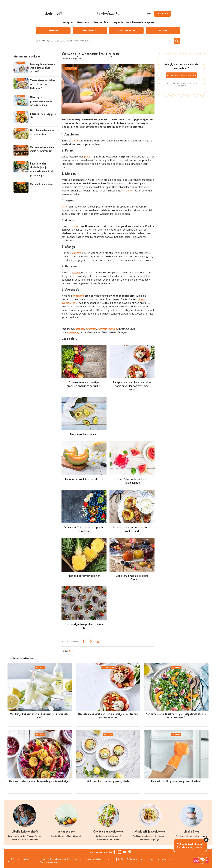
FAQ (123, 859)
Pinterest (102, 329)
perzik (88, 157)
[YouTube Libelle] (125, 852)
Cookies (79, 859)
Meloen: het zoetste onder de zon (84, 479)
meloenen (128, 191)
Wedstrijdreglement (139, 859)
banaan (76, 273)
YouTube (112, 329)
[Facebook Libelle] (115, 852)
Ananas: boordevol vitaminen (84, 576)
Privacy (44, 859)
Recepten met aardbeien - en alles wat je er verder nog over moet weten (132, 386)
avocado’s (78, 296)
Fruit (72, 651)
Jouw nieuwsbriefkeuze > (182, 75)
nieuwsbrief (73, 332)
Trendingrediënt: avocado (84, 434)
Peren (65, 207)
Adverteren (172, 859)
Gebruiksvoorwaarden (61, 859)
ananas (76, 226)
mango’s (76, 253)
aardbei (76, 141)
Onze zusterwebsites (50, 863)
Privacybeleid (182, 85)
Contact (113, 859)
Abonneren (157, 859)
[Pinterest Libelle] (130, 852)
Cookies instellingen (96, 859)
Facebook (79, 329)
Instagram (91, 329)
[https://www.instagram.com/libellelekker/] (120, 852)
